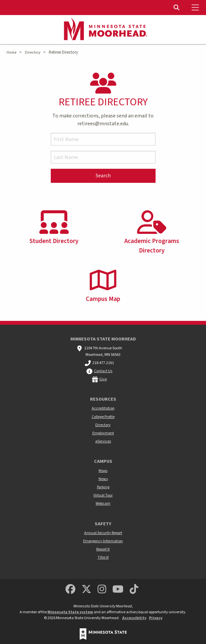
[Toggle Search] (177, 8)
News (103, 479)
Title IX (103, 557)
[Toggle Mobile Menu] (196, 8)
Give (103, 379)
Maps (103, 471)
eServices (103, 441)
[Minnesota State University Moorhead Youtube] (118, 590)
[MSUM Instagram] (102, 590)
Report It (103, 549)
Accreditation (103, 408)
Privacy (156, 618)
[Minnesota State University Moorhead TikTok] (134, 590)
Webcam (103, 504)
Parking (103, 487)
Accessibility (134, 618)
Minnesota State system (70, 612)
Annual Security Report (103, 533)
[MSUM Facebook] (70, 590)
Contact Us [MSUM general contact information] (103, 371)
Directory (33, 52)
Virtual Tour (103, 495)
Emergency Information (103, 541)
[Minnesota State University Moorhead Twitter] (86, 590)
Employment (103, 433)
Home (11, 52)
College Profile (103, 417)
